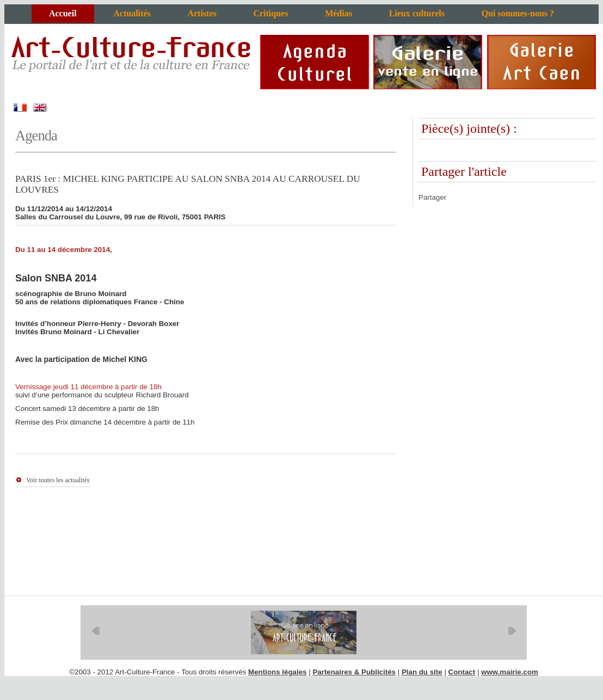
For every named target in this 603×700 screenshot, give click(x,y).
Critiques (270, 13)
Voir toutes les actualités (58, 480)
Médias (339, 13)
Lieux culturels (417, 13)
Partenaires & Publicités (354, 672)
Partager (432, 197)
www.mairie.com (510, 672)
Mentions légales (277, 672)
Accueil (63, 13)
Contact (462, 672)
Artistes (202, 13)
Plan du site (422, 672)
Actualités (132, 13)
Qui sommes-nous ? (518, 13)
